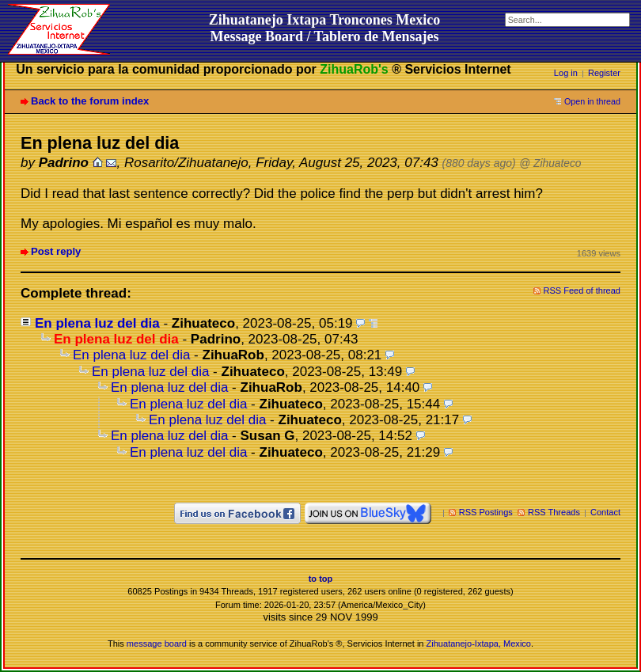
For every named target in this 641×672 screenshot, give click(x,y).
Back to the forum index (90, 101)
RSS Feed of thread (582, 290)
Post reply (56, 251)
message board (157, 644)
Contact (605, 512)
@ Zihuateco (550, 163)
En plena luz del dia (97, 323)
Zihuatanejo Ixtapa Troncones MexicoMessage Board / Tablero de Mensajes (325, 28)
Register (604, 73)
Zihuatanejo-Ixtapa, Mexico (479, 644)
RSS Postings (486, 512)
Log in (566, 73)
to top (321, 579)
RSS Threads (554, 512)
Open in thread (592, 101)
